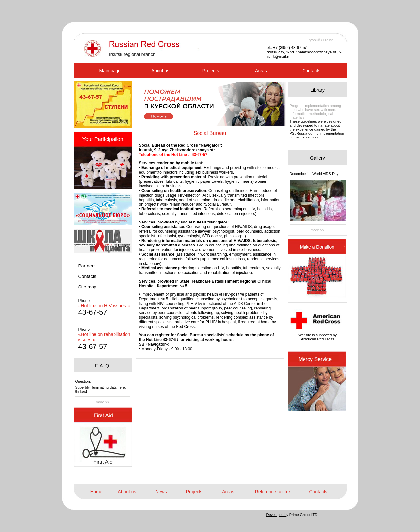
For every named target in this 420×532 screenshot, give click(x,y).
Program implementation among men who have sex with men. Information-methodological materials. (315, 112)
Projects (211, 71)
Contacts (311, 71)
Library (317, 90)
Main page (110, 71)
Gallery (317, 158)
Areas (261, 71)
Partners (87, 266)
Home (96, 492)
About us (160, 71)
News (161, 492)
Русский (314, 40)
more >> (103, 402)
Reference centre (273, 492)
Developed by (277, 515)
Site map (87, 287)
